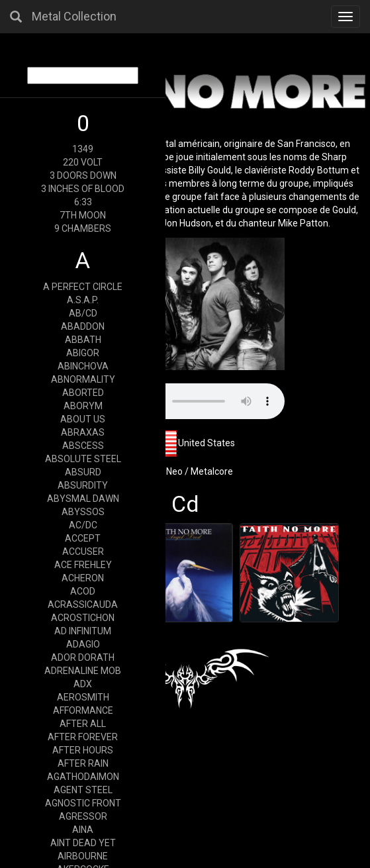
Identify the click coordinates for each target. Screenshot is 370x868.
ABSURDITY (83, 485)
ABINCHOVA (83, 366)
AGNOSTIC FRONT (83, 803)
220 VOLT (83, 162)
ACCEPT (83, 538)
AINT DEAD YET (83, 843)
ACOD (83, 591)
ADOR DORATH (83, 657)
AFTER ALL (83, 724)
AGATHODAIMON (83, 777)
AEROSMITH (83, 697)
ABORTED (83, 393)
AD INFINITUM (83, 631)
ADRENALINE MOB (83, 671)
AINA (83, 830)
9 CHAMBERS (83, 228)
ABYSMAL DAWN (83, 499)
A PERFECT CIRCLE (83, 287)
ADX (83, 684)
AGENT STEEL (83, 790)
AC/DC (83, 525)
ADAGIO (83, 644)
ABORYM (83, 406)
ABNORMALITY (83, 379)
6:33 (83, 202)
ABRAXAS (83, 432)
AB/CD (83, 313)
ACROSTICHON (83, 618)
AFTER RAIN (83, 763)
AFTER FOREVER (83, 737)
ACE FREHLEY (83, 565)
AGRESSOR (83, 816)
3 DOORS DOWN (83, 175)
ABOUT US (83, 419)
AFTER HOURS (83, 750)
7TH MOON (83, 215)
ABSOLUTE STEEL (83, 459)
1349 (83, 149)
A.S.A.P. (83, 300)
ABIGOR (83, 353)
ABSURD (83, 472)
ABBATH (83, 340)
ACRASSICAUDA (83, 604)
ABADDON (83, 326)
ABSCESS (83, 446)
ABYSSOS (83, 512)
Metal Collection (74, 16)
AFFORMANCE (83, 710)
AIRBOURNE (83, 856)
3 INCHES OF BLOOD (83, 189)
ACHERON (83, 578)
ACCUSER (83, 552)
